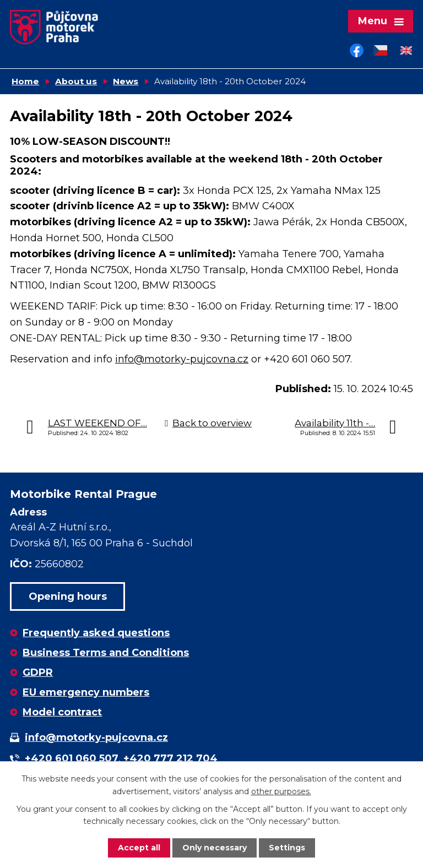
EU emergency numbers (86, 692)
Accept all (139, 848)
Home (25, 81)
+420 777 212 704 (170, 758)
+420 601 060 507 (72, 758)
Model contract (62, 712)
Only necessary (215, 848)
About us (76, 81)
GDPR (38, 672)
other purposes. (281, 791)
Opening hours (68, 596)
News (126, 81)
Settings (287, 848)
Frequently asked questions (96, 633)
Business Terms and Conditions (106, 653)
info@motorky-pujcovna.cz (182, 359)
